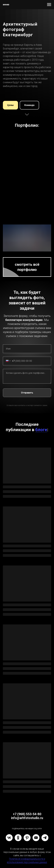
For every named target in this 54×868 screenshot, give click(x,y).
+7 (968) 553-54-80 (27, 814)
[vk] (9, 838)
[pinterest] (27, 838)
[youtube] (36, 838)
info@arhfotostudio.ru (27, 818)
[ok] (18, 838)
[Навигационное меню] (49, 5)
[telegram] (45, 838)
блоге (41, 430)
